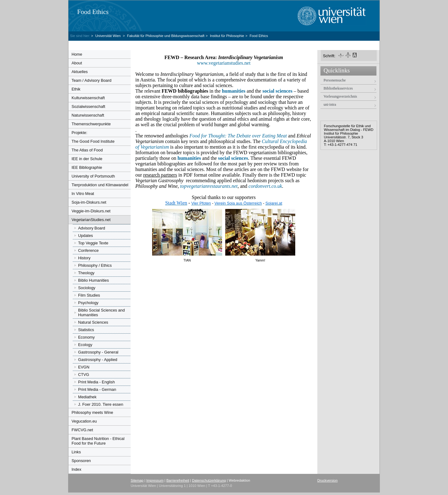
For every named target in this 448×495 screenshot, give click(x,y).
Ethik (76, 89)
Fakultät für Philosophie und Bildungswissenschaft (166, 36)
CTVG (84, 375)
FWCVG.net (82, 430)
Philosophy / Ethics (95, 265)
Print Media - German (97, 389)
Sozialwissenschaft (88, 106)
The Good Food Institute (93, 141)
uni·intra (330, 104)
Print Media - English (96, 382)
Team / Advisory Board (91, 80)
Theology (86, 273)
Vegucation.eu (84, 421)
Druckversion (327, 480)
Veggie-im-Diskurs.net (91, 211)
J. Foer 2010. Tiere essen (101, 404)
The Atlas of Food (87, 150)
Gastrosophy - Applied (98, 360)
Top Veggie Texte (93, 243)
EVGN (84, 367)
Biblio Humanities (93, 280)
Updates (86, 236)
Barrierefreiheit (178, 480)
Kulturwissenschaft (88, 98)
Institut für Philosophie (227, 36)
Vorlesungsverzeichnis (340, 96)
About (77, 63)
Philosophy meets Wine (92, 412)
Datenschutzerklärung (209, 480)
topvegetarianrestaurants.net (209, 186)
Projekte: (79, 133)
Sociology (87, 288)
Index (76, 469)
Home (77, 54)
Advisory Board (92, 228)
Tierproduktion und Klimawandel (100, 185)
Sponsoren (81, 461)
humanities (189, 158)
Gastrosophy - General (98, 352)
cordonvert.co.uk (265, 186)
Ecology (85, 345)
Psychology (88, 303)
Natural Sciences (93, 322)
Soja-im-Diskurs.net (89, 202)
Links (76, 452)
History (84, 258)
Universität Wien (108, 36)
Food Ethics (93, 12)
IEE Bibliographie (87, 167)
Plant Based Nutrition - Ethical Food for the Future (98, 441)
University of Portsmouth (93, 176)
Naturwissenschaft (88, 115)
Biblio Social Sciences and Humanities (101, 312)
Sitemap (137, 480)
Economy (86, 337)
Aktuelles (80, 72)
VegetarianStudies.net (91, 220)
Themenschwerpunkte (91, 124)
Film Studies (89, 295)
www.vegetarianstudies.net (224, 63)
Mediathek (87, 397)
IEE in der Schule (87, 159)
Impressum (155, 480)
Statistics (86, 330)
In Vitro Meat (83, 194)
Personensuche (335, 80)
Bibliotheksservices (338, 88)
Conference (88, 250)
